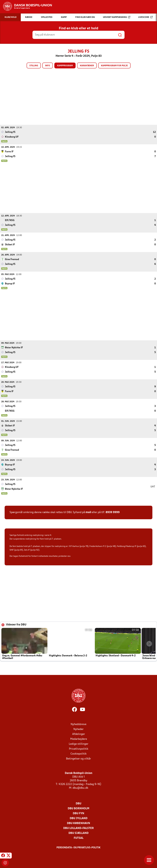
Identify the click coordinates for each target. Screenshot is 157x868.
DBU (78, 804)
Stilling (34, 66)
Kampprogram (65, 66)
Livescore (145, 17)
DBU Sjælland (78, 833)
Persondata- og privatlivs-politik (78, 848)
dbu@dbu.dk (80, 788)
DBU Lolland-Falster (78, 828)
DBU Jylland (79, 818)
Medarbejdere (79, 739)
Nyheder (78, 729)
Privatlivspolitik (79, 749)
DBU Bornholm (78, 808)
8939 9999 (113, 512)
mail (88, 512)
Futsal (79, 838)
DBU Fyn (78, 813)
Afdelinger (79, 734)
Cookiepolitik (78, 754)
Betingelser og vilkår (78, 759)
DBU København (78, 823)
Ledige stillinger (79, 744)
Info (48, 66)
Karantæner (87, 66)
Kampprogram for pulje (114, 66)
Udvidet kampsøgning (117, 17)
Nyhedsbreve (78, 724)
